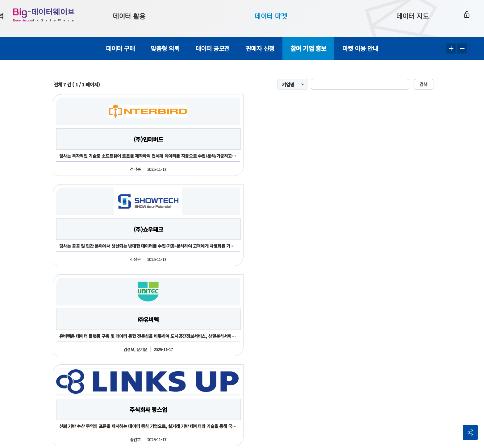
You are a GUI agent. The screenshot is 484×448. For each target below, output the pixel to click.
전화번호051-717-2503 (285, 366)
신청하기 (244, 302)
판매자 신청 (260, 48)
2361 (82, 384)
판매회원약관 (380, 345)
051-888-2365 (104, 366)
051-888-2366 (50, 384)
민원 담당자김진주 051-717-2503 (232, 425)
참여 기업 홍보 (308, 48)
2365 (71, 384)
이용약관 (346, 345)
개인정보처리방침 (421, 345)
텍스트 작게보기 (462, 49)
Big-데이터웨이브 (52, 19)
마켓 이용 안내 (360, 48)
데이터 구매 (120, 48)
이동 (457, 370)
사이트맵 (459, 345)
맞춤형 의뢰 (165, 48)
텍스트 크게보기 (451, 49)
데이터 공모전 (213, 48)
